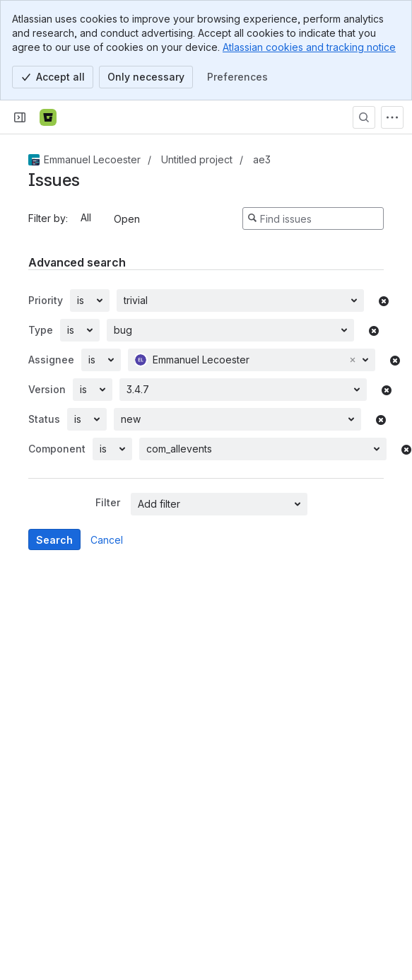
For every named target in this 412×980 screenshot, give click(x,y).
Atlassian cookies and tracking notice (309, 47)
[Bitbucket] (48, 117)
